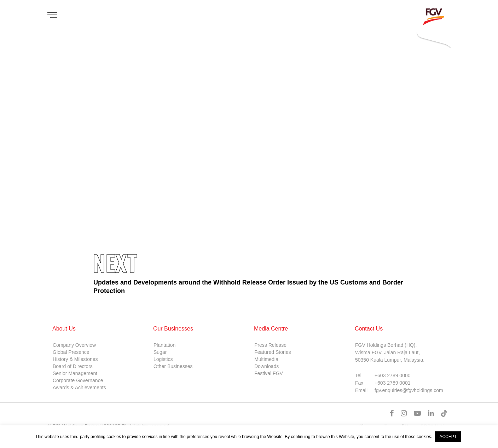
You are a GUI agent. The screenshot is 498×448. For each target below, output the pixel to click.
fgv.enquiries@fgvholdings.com (409, 390)
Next (115, 262)
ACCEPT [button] (448, 437)
